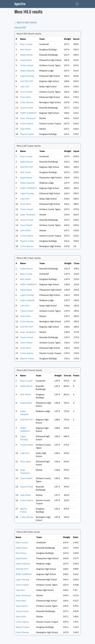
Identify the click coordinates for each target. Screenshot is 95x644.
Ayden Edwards (27, 71)
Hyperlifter (20, 4)
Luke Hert (25, 87)
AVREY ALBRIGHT (29, 113)
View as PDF (20, 27)
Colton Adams (27, 124)
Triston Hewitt (27, 65)
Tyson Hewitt (26, 92)
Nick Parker (26, 50)
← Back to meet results (26, 22)
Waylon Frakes (27, 134)
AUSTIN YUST (27, 81)
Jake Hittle (25, 129)
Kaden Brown (26, 55)
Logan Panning (27, 76)
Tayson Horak (27, 108)
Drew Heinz (26, 97)
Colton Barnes (27, 102)
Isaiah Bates (26, 60)
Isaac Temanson (28, 118)
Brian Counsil (26, 44)
